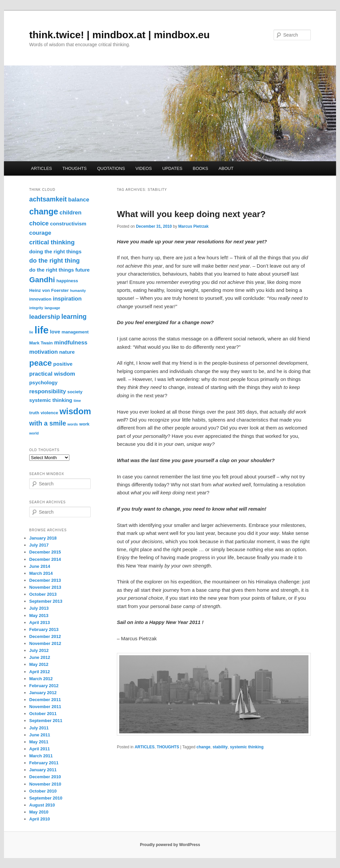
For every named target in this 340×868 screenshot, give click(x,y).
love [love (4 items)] (55, 332)
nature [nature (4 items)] (67, 352)
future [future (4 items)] (83, 270)
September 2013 (46, 601)
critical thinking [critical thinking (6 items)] (52, 242)
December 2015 (45, 552)
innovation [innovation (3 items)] (40, 299)
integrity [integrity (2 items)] (36, 308)
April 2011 (40, 749)
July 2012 (39, 650)
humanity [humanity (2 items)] (78, 291)
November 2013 (45, 587)
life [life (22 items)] (42, 330)
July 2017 (39, 545)
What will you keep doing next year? (191, 214)
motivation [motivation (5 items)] (43, 352)
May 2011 (39, 742)
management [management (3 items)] (75, 332)
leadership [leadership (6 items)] (45, 317)
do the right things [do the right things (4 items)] (52, 270)
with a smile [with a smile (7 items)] (48, 423)
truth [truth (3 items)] (34, 413)
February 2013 (44, 629)
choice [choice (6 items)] (39, 223)
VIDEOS (144, 168)
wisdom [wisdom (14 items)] (75, 411)
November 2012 (45, 643)
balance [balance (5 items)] (79, 200)
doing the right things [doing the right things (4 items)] (55, 251)
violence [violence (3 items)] (49, 413)
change (204, 747)
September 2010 (46, 798)
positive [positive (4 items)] (63, 364)
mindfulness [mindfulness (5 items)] (71, 343)
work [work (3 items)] (85, 424)
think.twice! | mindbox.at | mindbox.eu (120, 35)
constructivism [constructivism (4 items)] (68, 224)
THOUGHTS (75, 168)
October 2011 (43, 714)
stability (220, 747)
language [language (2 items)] (52, 308)
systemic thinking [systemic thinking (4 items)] (51, 400)
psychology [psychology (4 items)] (43, 382)
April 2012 (40, 672)
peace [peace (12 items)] (41, 363)
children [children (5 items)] (70, 213)
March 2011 (41, 756)
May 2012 (39, 664)
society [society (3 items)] (75, 392)
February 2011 (44, 763)
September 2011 (46, 721)
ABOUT (226, 168)
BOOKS (201, 168)
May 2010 (39, 812)
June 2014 (40, 566)
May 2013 (39, 616)
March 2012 (41, 679)
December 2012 (45, 636)
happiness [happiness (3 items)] (67, 281)
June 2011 (40, 735)
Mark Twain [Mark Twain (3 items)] (41, 343)
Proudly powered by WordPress (170, 845)
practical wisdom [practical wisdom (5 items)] (52, 374)
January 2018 (43, 538)
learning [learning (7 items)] (74, 316)
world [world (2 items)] (34, 433)
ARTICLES (41, 168)
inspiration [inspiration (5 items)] (67, 299)
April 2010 (40, 819)
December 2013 (45, 580)
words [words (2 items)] (73, 424)
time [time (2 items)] (77, 401)
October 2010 (43, 791)
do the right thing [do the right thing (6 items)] (54, 260)
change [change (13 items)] (44, 211)
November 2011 (45, 707)
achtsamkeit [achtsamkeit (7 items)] (48, 199)
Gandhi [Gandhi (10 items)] (42, 280)
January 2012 (43, 693)
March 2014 (41, 573)
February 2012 (44, 686)
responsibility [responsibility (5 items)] (48, 391)
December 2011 (45, 700)
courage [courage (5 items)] (40, 233)
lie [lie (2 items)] (31, 332)
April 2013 (40, 622)
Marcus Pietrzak (193, 226)
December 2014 (45, 559)
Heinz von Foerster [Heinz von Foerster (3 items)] (49, 290)
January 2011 (43, 770)
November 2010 (45, 784)
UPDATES (172, 168)
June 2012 (40, 657)
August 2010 (42, 805)
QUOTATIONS (111, 168)
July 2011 (39, 728)
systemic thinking (247, 747)
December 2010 (45, 777)
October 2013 (43, 594)
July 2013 (39, 608)
